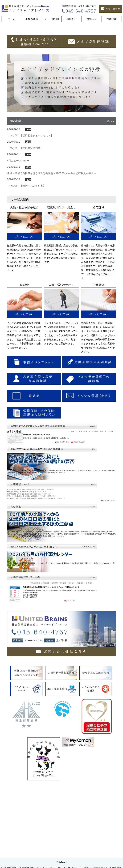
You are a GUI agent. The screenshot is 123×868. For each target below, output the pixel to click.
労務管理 (46, 643)
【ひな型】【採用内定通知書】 (25, 208)
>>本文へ (62, 532)
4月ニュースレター (18, 220)
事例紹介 (72, 19)
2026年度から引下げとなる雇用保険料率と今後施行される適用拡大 (31, 558)
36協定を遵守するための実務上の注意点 (22, 551)
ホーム (12, 19)
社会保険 (89, 643)
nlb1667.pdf (70, 660)
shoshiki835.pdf (78, 501)
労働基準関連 (35, 643)
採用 (73, 491)
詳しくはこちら (25, 296)
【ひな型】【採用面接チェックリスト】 (30, 195)
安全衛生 (72, 643)
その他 (110, 491)
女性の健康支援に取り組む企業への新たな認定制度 (25, 549)
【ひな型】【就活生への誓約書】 (26, 245)
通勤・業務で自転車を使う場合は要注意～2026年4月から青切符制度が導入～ (52, 233)
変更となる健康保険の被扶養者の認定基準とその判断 (26, 556)
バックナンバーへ (110, 560)
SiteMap (62, 855)
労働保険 (80, 643)
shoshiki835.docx (62, 501)
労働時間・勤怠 (98, 491)
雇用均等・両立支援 (59, 643)
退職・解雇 (83, 491)
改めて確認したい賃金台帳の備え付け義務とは (24, 553)
